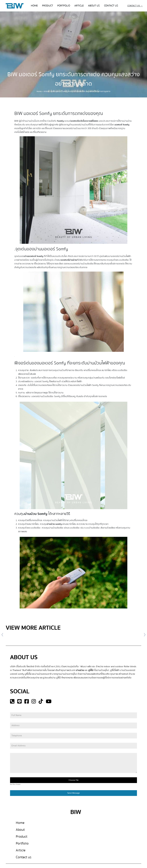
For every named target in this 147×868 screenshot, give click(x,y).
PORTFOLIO (64, 6)
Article (46, 91)
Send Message (73, 793)
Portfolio (22, 843)
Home (39, 91)
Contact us (24, 857)
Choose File (74, 780)
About (20, 830)
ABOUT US (94, 6)
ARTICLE (79, 6)
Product (22, 837)
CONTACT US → (135, 6)
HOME (34, 6)
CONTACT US (111, 6)
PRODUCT (48, 6)
